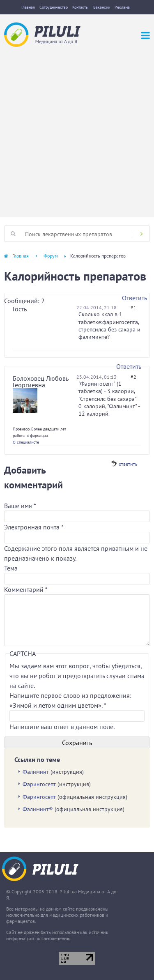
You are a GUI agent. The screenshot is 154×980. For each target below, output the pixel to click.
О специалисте (26, 442)
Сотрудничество (54, 7)
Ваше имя (20, 506)
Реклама (122, 7)
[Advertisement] (77, 128)
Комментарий (26, 589)
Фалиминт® (38, 809)
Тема (11, 568)
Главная (28, 7)
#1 (133, 307)
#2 (133, 377)
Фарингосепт (39, 784)
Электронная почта (34, 527)
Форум (51, 256)
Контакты (80, 7)
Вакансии (102, 7)
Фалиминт (36, 772)
